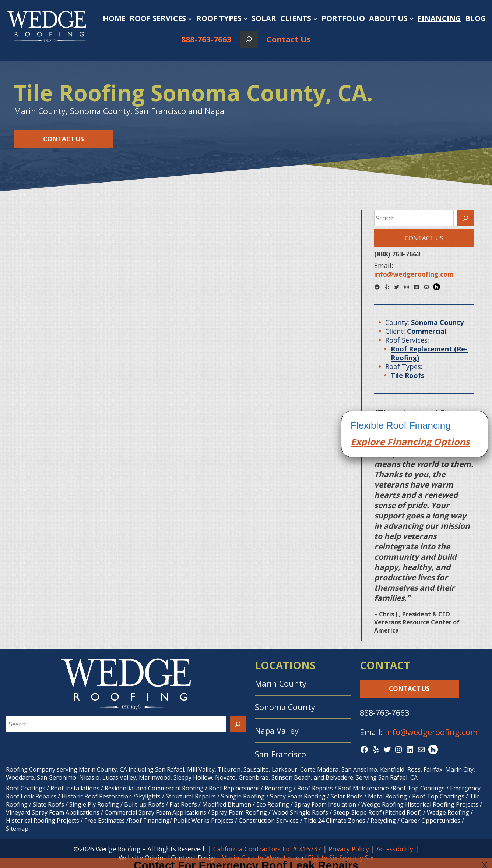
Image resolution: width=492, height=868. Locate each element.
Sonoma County (285, 707)
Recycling (383, 821)
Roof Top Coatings (419, 788)
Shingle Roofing (243, 796)
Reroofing (278, 788)
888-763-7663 (206, 39)
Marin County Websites (257, 858)
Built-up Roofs (144, 804)
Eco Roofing (273, 804)
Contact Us (289, 39)
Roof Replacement (234, 788)
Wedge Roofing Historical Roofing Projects (420, 804)
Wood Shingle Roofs (300, 812)
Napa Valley (277, 731)
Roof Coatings (26, 788)
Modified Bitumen (227, 804)
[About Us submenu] (412, 18)
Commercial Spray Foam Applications (155, 812)
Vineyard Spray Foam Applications (53, 812)
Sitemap (17, 829)
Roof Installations (75, 788)
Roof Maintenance (363, 788)
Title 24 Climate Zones (335, 821)
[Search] (465, 218)
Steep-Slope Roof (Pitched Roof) (377, 812)
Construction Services (269, 821)
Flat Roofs (183, 804)
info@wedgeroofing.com (431, 732)
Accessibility (395, 849)
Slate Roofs (48, 804)
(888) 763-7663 (397, 254)
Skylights (148, 796)
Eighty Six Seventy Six (341, 858)
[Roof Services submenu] (190, 18)
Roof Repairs (315, 788)
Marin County (281, 683)
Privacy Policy (349, 849)
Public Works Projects (203, 821)
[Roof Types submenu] (246, 18)
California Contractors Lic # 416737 (267, 849)
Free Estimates (105, 821)
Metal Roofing (388, 796)
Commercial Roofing (176, 788)
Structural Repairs (191, 796)
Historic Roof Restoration (97, 796)
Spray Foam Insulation (325, 804)
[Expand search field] (249, 39)
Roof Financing (149, 821)
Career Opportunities (431, 821)
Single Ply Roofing (94, 804)
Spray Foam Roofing (298, 796)
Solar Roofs (347, 796)
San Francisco (280, 754)
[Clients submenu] (315, 18)
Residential (120, 788)
